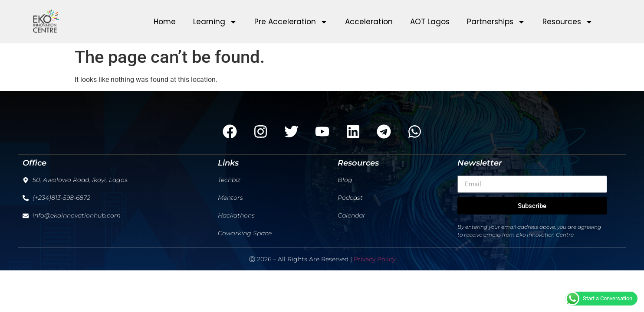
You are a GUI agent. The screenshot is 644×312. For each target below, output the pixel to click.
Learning (215, 22)
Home (165, 22)
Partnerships (496, 22)
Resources (568, 22)
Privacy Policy (375, 259)
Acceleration (369, 22)
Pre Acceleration (291, 22)
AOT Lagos (430, 22)
